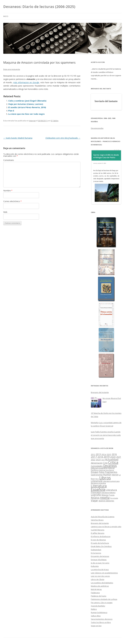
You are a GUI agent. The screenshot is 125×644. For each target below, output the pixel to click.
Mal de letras (96, 589)
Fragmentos (111, 472)
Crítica (113, 462)
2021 (119, 457)
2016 (114, 454)
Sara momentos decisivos (102, 619)
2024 (103, 460)
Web (5, 212)
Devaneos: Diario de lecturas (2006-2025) (39, 7)
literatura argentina (98, 483)
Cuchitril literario (98, 530)
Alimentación (97, 463)
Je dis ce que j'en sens (100, 563)
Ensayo (95, 472)
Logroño (96, 495)
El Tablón (55, 121)
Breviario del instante (100, 523)
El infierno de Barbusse (101, 536)
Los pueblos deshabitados (102, 583)
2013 (98, 454)
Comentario (9, 160)
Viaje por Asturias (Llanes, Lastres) (26, 104)
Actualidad (112, 459)
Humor (107, 474)
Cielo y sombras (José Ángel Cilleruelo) (27, 101)
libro (97, 479)
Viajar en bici (96, 626)
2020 (113, 457)
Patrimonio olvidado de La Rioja (104, 599)
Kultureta (95, 566)
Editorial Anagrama (99, 468)
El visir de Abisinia (98, 540)
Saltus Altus (96, 616)
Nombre (8, 191)
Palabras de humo (99, 596)
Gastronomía (97, 475)
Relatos (95, 498)
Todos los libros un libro (101, 622)
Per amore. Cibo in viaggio (102, 603)
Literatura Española (99, 488)
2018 (100, 457)
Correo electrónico (12, 201)
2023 (98, 460)
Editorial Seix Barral (106, 470)
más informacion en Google (26, 82)
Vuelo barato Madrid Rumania (18, 138)
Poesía (112, 495)
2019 (107, 457)
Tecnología (114, 498)
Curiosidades (97, 466)
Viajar (94, 500)
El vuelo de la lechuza (100, 543)
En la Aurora (96, 553)
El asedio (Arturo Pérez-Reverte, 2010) (27, 107)
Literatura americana (111, 481)
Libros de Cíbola (98, 579)
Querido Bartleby (98, 606)
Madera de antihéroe (100, 586)
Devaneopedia (97, 128)
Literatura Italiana (108, 493)
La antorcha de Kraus (100, 569)
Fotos (102, 472)
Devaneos (110, 466)
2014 (104, 454)
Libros (105, 478)
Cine (105, 463)
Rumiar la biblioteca (99, 612)
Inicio (6, 16)
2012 (93, 454)
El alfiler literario (98, 533)
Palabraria (95, 593)
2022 (93, 460)
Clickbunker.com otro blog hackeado (63, 138)
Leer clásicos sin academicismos (104, 573)
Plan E (11, 111)
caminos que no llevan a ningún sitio (106, 527)
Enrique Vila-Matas (99, 560)
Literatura (97, 481)
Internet (32, 121)
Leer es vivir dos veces (100, 576)
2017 (94, 457)
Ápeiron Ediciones (106, 501)
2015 (109, 454)
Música (105, 495)
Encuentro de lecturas (100, 556)
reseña (105, 498)
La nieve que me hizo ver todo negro (26, 114)
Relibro (94, 609)
